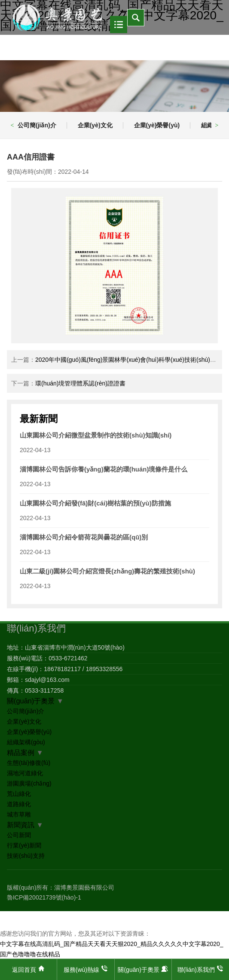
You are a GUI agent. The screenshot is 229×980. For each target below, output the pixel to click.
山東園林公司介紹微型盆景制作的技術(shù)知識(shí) (96, 435)
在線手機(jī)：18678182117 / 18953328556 (65, 669)
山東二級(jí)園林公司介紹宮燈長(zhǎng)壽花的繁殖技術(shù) (107, 571)
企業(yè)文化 (95, 125)
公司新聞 (19, 835)
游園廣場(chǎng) (29, 783)
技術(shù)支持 (26, 856)
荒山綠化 (19, 794)
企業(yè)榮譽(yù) (157, 125)
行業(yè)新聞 (24, 845)
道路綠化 (19, 804)
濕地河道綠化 (25, 773)
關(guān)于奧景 (31, 701)
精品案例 (21, 752)
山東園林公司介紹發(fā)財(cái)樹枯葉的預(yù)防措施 (95, 503)
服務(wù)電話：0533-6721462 (47, 658)
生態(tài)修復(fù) (29, 763)
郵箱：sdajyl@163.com (38, 680)
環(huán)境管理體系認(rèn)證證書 (80, 383)
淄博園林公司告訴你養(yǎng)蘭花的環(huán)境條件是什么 (104, 469)
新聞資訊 (21, 825)
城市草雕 (19, 814)
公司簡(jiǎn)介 (37, 125)
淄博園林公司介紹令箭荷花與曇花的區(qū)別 (84, 537)
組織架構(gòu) (26, 742)
